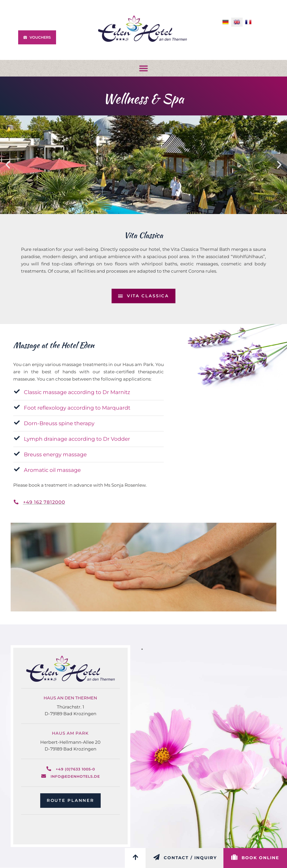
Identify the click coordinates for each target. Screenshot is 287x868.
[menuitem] (225, 22)
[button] (143, 68)
